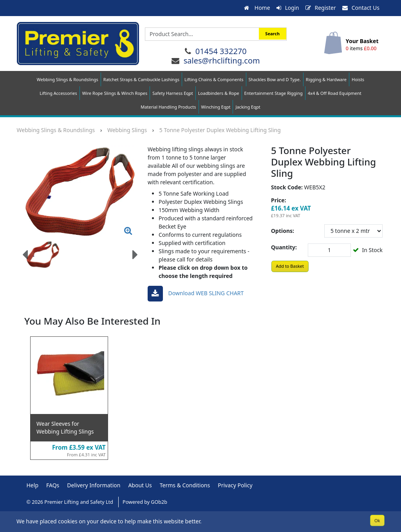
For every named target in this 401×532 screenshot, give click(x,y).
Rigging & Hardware (326, 79)
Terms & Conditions (185, 485)
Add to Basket (290, 266)
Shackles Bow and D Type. (275, 79)
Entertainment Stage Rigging (274, 93)
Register (321, 8)
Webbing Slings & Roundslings (68, 79)
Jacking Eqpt (248, 107)
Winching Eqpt (216, 107)
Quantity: (284, 247)
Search (272, 34)
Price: (279, 200)
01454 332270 (221, 51)
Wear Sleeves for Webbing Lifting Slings (65, 427)
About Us (140, 485)
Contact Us (361, 8)
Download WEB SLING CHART (196, 294)
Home (256, 8)
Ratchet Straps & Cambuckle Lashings (141, 79)
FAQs (53, 485)
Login (288, 8)
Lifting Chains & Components (214, 79)
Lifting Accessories (58, 93)
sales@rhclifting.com (222, 60)
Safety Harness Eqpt (173, 93)
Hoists (358, 79)
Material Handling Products (168, 107)
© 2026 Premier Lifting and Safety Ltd (71, 502)
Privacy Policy (235, 485)
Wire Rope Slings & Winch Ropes (115, 93)
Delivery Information (94, 485)
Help (33, 485)
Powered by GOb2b (145, 502)
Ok (377, 520)
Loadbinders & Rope (219, 93)
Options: (283, 230)
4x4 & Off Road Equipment (335, 93)
